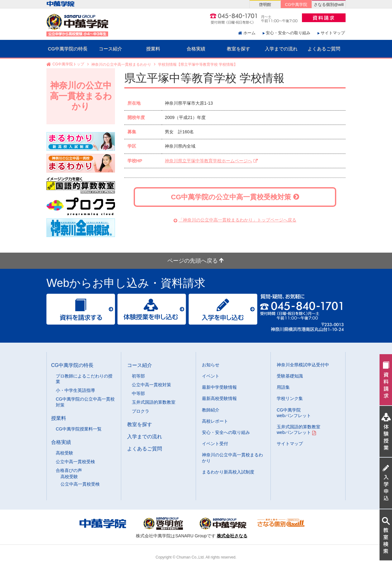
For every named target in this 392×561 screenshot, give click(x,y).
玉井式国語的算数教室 (154, 402)
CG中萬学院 (296, 5)
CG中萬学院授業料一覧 (79, 429)
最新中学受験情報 (219, 387)
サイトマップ (333, 33)
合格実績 (196, 49)
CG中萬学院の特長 (68, 49)
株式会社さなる (232, 536)
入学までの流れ (281, 49)
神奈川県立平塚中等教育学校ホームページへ (208, 161)
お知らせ (211, 365)
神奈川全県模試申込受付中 (303, 365)
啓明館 (265, 5)
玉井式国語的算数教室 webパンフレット (299, 430)
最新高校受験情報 (219, 398)
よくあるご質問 (324, 49)
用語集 (283, 387)
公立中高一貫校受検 (75, 462)
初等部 (138, 376)
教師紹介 (211, 410)
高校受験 (65, 453)
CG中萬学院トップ (68, 64)
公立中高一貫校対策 (151, 385)
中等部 (138, 393)
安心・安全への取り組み (288, 33)
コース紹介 (110, 49)
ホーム (249, 33)
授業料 (153, 49)
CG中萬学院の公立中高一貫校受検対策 (235, 197)
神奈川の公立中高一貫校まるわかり (121, 64)
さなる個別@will (329, 5)
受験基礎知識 (290, 376)
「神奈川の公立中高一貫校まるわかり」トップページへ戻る (237, 220)
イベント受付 (215, 444)
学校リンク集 (290, 398)
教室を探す (239, 49)
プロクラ (141, 411)
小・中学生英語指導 (75, 390)
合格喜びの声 (69, 470)
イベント (211, 376)
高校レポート (215, 421)
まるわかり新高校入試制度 (228, 472)
